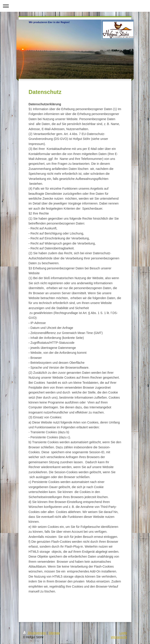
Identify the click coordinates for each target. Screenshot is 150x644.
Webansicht (119, 637)
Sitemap (54, 633)
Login (123, 633)
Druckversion (35, 633)
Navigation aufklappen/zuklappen (75, 6)
